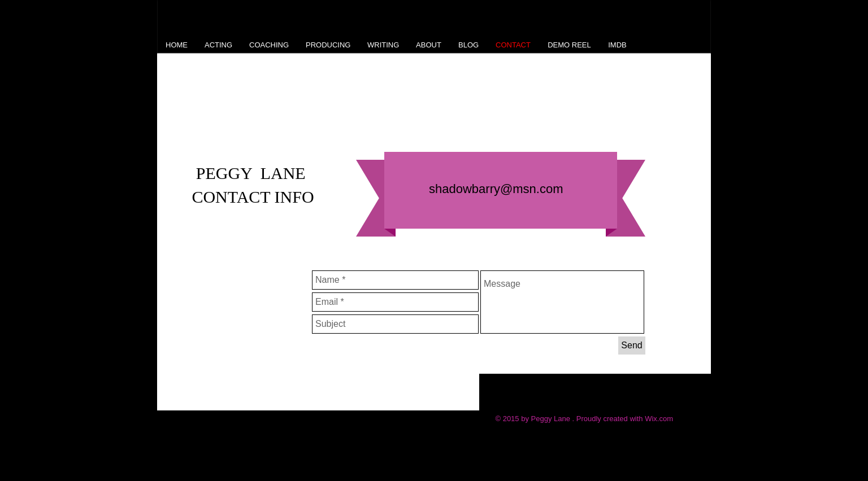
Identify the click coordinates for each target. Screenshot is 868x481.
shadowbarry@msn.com (496, 189)
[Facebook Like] (334, 396)
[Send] (632, 346)
